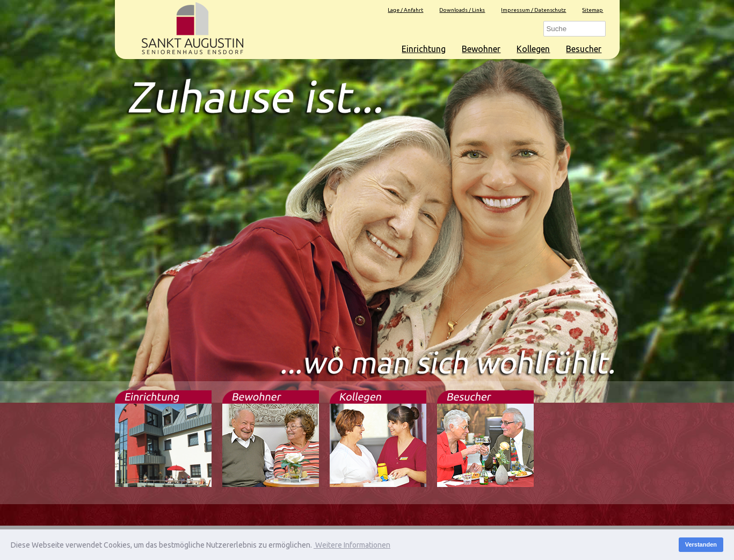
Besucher (584, 49)
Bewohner (481, 49)
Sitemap (593, 10)
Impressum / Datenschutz (533, 10)
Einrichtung (424, 49)
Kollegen (533, 49)
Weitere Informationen (352, 545)
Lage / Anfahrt (405, 10)
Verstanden (701, 544)
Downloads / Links (462, 10)
